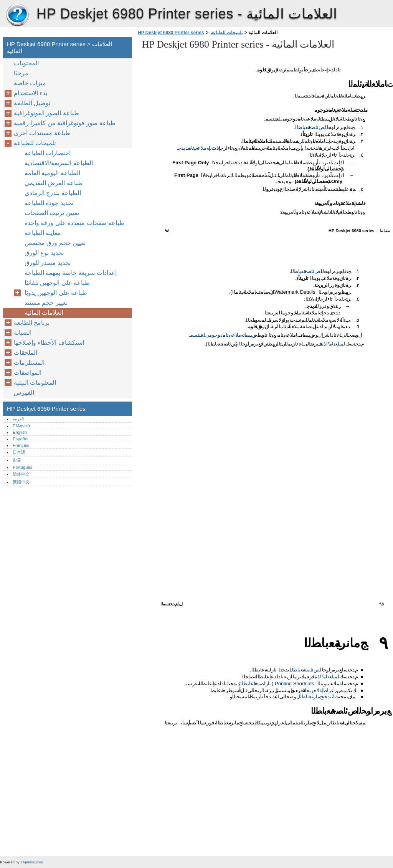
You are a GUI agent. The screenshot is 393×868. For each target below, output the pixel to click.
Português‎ (22, 467)
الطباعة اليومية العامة (52, 173)
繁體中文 (21, 482)
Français (21, 445)
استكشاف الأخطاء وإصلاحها (49, 343)
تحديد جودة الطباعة (49, 203)
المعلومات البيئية (35, 383)
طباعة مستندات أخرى (42, 133)
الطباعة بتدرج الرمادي (53, 193)
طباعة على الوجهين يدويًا (56, 293)
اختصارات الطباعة (48, 153)
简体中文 (21, 474)
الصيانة (23, 333)
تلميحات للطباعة (227, 33)
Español (20, 439)
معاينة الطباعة (43, 233)
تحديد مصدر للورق (48, 263)
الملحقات (26, 353)
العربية (18, 419)
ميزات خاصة (30, 83)
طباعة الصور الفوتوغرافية (46, 113)
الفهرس (24, 393)
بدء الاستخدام (31, 93)
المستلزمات (29, 363)
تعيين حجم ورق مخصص (55, 243)
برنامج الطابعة (32, 323)
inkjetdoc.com (32, 862)
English (20, 432)
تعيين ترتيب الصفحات (52, 213)
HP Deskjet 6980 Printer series (17, 15)
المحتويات (26, 63)
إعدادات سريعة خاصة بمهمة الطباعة (71, 273)
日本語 (19, 452)
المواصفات (28, 373)
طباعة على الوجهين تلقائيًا (57, 283)
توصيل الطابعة (32, 103)
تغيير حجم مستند (46, 303)
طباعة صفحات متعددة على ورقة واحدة (74, 223)
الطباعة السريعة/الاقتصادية (59, 163)
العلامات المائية (44, 313)
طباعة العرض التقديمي (54, 183)
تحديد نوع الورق (44, 253)
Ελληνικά (21, 426)
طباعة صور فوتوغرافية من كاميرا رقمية (65, 123)
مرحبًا (21, 73)
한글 (17, 460)
